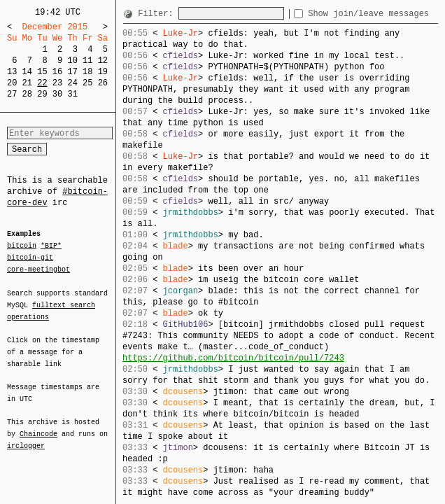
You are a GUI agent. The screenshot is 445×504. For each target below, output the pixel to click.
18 (87, 72)
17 (72, 72)
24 (72, 83)
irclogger (26, 437)
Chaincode (38, 426)
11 (87, 61)
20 (12, 83)
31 (72, 94)
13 (12, 72)
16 (57, 72)
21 (27, 83)
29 (42, 94)
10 (72, 61)
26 (103, 83)
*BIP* (51, 246)
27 (12, 94)
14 (27, 72)
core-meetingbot (38, 269)
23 (57, 83)
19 (103, 72)
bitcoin (22, 246)
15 (42, 72)
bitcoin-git (30, 258)
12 (103, 61)
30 (57, 94)
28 (27, 94)
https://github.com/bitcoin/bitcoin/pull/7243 (233, 358)
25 (87, 83)
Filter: (158, 14)
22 (42, 83)
